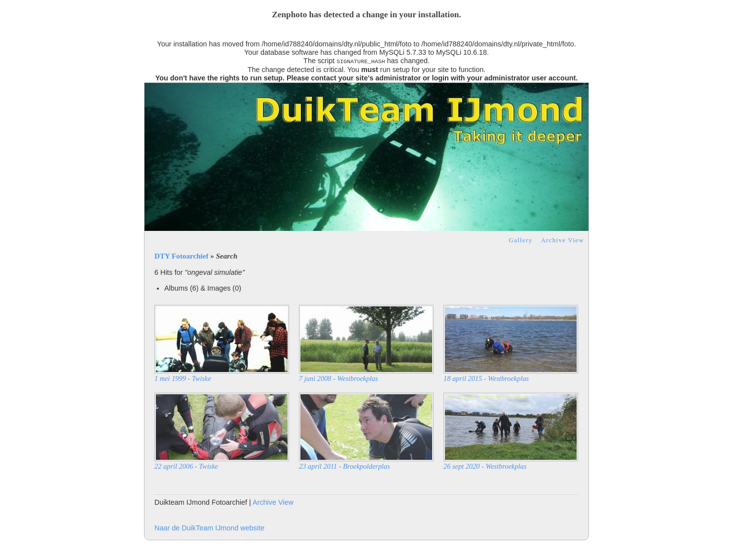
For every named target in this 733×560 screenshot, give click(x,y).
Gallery (521, 240)
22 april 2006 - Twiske (186, 466)
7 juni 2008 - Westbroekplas (338, 378)
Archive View (562, 240)
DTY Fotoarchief (182, 256)
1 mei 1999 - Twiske (183, 378)
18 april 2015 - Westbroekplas (486, 378)
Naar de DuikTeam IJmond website (209, 528)
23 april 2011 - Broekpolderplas (345, 466)
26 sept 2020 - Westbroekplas (485, 466)
